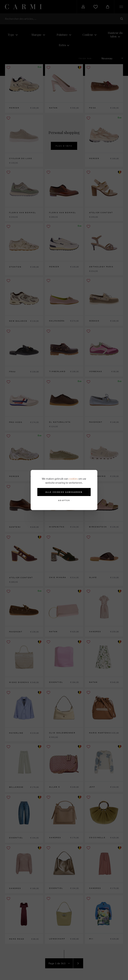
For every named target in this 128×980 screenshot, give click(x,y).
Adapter (64, 500)
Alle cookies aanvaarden (64, 492)
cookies (73, 479)
